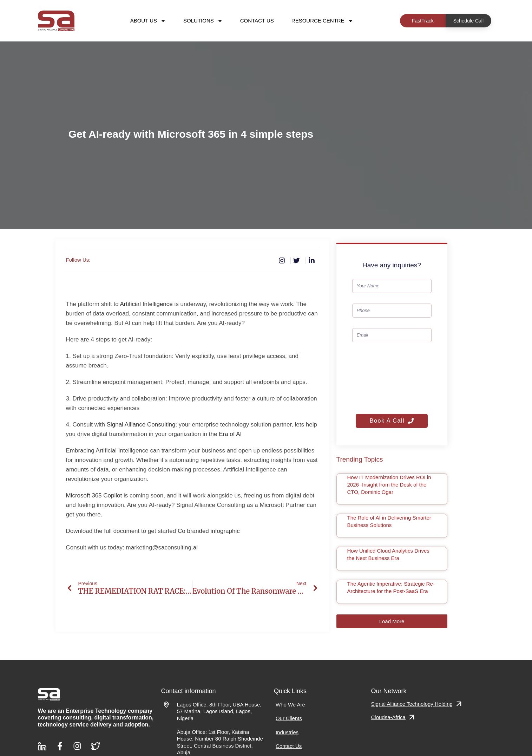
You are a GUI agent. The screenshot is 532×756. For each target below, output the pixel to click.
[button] (392, 621)
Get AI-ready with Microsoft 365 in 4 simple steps (191, 134)
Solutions (203, 21)
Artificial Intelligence (146, 304)
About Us (148, 21)
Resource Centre (322, 21)
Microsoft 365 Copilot (94, 496)
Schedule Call (468, 21)
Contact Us (257, 21)
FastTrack (423, 21)
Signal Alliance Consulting (141, 425)
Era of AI (230, 434)
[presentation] (381, 378)
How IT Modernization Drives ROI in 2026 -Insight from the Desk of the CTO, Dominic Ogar (389, 485)
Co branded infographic (209, 531)
